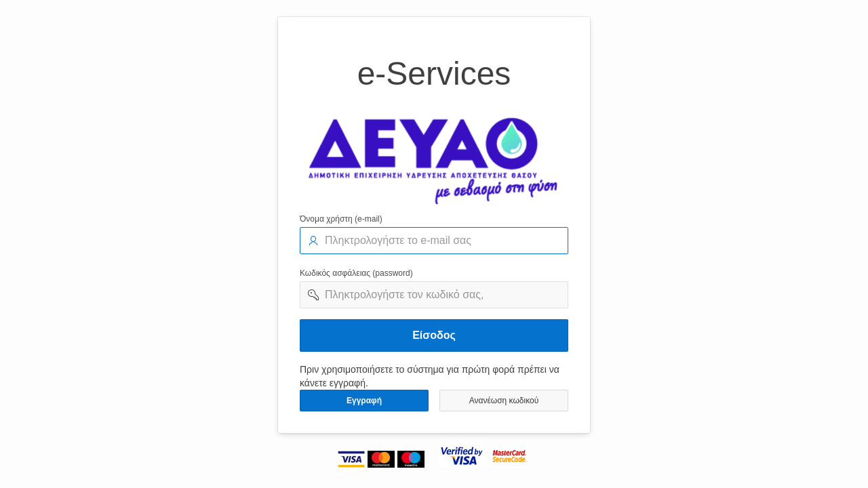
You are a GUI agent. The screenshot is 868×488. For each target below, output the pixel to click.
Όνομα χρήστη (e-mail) (341, 219)
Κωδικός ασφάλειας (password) (356, 273)
